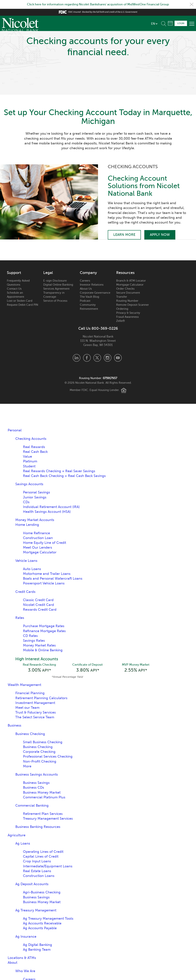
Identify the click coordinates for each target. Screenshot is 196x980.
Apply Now (160, 235)
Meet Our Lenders (38, 547)
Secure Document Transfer (128, 295)
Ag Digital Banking (38, 945)
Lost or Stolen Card (20, 301)
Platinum (30, 461)
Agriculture (17, 835)
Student (29, 466)
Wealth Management (24, 685)
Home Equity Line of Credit (45, 543)
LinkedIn (77, 358)
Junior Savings (35, 497)
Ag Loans (23, 843)
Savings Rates (34, 641)
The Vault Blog (89, 297)
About (12, 963)
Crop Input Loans (37, 861)
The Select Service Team (35, 717)
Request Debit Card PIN (22, 305)
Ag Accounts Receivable (42, 923)
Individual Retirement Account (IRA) (51, 507)
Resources (125, 273)
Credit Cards (25, 592)
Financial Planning (30, 693)
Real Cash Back (35, 452)
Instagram (108, 358)
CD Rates (30, 636)
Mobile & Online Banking (43, 650)
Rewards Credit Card (40, 610)
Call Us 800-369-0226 (98, 329)
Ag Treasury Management (36, 910)
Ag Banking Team (37, 950)
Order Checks (125, 289)
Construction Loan (38, 538)
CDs (26, 502)
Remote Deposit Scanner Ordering (133, 307)
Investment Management (35, 703)
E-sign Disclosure (55, 281)
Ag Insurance (26, 937)
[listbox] (154, 24)
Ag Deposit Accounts (32, 884)
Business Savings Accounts (37, 774)
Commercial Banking (32, 805)
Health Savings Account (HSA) (47, 512)
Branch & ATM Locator (131, 281)
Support (14, 273)
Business (14, 725)
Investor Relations (92, 285)
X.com (97, 358)
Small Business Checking (43, 742)
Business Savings (36, 783)
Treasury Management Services (48, 819)
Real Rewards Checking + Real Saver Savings (59, 471)
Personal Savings (36, 492)
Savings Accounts (29, 484)
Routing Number (127, 301)
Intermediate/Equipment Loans (48, 866)
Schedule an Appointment (16, 295)
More (27, 766)
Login (181, 23)
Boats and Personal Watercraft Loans (53, 578)
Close (192, 4)
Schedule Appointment (170, 23)
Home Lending (27, 525)
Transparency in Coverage (54, 295)
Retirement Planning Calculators (41, 698)
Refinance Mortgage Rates (44, 631)
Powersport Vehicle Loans (44, 583)
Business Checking (30, 734)
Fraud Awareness (127, 317)
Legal (48, 273)
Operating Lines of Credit (43, 852)
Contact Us (14, 289)
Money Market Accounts (35, 520)
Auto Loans (32, 569)
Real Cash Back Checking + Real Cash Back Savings (64, 476)
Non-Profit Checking (40, 761)
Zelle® (120, 321)
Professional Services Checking (48, 756)
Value (27, 456)
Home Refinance (36, 533)
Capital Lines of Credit (41, 856)
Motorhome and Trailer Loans (47, 574)
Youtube (118, 358)
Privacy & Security (128, 313)
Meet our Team (27, 708)
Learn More (124, 235)
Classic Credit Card (38, 600)
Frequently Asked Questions (18, 283)
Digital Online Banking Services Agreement (58, 287)
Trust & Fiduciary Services (36, 712)
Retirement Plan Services (43, 814)
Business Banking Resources (38, 827)
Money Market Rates (39, 645)
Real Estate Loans (37, 871)
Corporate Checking (39, 752)
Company (88, 273)
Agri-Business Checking (42, 892)
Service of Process (55, 301)
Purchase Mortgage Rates (44, 626)
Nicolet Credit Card (38, 605)
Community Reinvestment (89, 307)
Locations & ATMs (22, 958)
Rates (20, 618)
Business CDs (33, 787)
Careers (85, 281)
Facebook (87, 358)
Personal (15, 430)
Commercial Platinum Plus (44, 797)
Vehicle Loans (26, 561)
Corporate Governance (95, 293)
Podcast (85, 301)
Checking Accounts (31, 439)
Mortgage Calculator (130, 285)
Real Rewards (34, 447)
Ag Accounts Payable (40, 928)
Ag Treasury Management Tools (48, 919)
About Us (86, 289)
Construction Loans (39, 876)
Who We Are (25, 971)
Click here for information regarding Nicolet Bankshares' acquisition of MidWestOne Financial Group (98, 4)
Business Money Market (42, 792)
